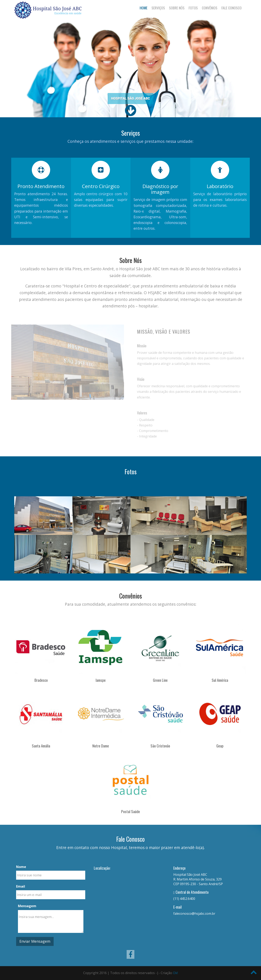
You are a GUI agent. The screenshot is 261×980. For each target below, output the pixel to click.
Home (144, 8)
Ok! (175, 973)
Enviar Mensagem (35, 941)
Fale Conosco (232, 8)
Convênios (210, 8)
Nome (21, 867)
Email (21, 886)
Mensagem (27, 906)
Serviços (158, 8)
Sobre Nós (177, 8)
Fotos (193, 8)
